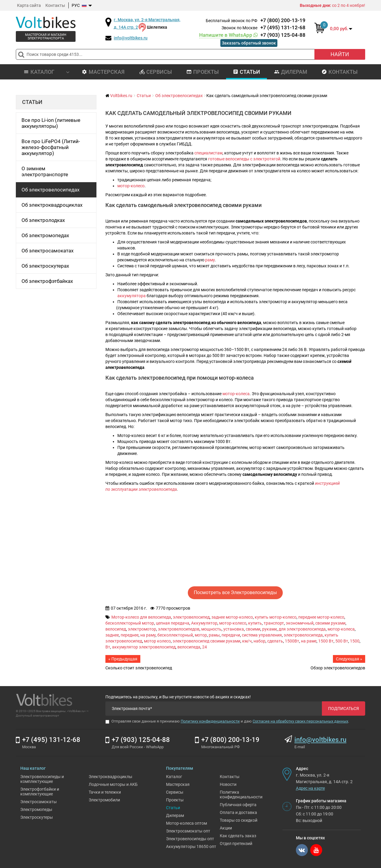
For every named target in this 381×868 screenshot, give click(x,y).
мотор (201, 635)
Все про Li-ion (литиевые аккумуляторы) (51, 123)
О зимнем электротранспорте (45, 171)
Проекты (203, 72)
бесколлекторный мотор (130, 623)
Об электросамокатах (47, 251)
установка (234, 629)
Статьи (246, 72)
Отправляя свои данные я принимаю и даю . (227, 721)
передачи (231, 635)
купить (255, 623)
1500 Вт (326, 641)
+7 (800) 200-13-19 (283, 20)
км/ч (247, 641)
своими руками (330, 623)
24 (205, 647)
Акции (226, 828)
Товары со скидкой (239, 820)
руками (269, 629)
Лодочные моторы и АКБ (113, 784)
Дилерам (291, 72)
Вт (108, 647)
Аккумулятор (204, 623)
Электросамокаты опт (188, 831)
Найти (340, 54)
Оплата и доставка (238, 812)
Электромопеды (36, 809)
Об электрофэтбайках (47, 281)
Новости (228, 784)
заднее (112, 635)
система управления (262, 635)
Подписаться (344, 708)
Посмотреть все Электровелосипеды (235, 592)
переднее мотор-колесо (321, 617)
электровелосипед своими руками (206, 641)
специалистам (208, 153)
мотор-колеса (236, 394)
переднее (130, 635)
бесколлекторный (175, 635)
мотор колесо (157, 641)
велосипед (116, 629)
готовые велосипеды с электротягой (244, 159)
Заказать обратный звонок (249, 43)
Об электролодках (43, 220)
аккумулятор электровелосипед (144, 647)
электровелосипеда (303, 635)
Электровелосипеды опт (190, 839)
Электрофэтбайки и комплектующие (40, 792)
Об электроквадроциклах (52, 205)
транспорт (274, 623)
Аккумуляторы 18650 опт (191, 846)
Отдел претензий (236, 844)
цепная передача (173, 623)
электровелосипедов (179, 629)
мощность (211, 629)
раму (210, 260)
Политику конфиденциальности (210, 721)
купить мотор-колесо (276, 617)
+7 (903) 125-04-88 (252, 35)
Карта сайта (29, 5)
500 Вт (342, 641)
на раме (309, 641)
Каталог (174, 777)
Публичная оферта (238, 805)
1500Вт (292, 641)
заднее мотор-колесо (232, 617)
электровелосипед (191, 617)
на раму (148, 635)
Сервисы (156, 72)
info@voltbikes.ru (131, 38)
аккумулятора (132, 296)
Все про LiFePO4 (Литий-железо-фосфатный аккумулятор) (51, 147)
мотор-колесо (131, 186)
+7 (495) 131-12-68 (283, 27)
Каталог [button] (47, 72)
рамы (214, 635)
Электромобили (104, 800)
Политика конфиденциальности (241, 795)
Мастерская (103, 72)
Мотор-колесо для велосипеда (141, 617)
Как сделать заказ (238, 836)
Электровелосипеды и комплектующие (42, 779)
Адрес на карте (310, 788)
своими (253, 629)
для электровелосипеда (302, 629)
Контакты (55, 5)
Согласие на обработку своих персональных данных (300, 721)
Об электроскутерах (45, 266)
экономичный (300, 623)
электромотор (142, 629)
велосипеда (189, 647)
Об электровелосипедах (50, 190)
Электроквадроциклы (110, 777)
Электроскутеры (37, 817)
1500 (355, 641)
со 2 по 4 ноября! (332, 5)
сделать (275, 641)
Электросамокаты (39, 802)
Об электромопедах (45, 235)
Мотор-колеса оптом (186, 823)
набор (259, 641)
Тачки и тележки (105, 792)
